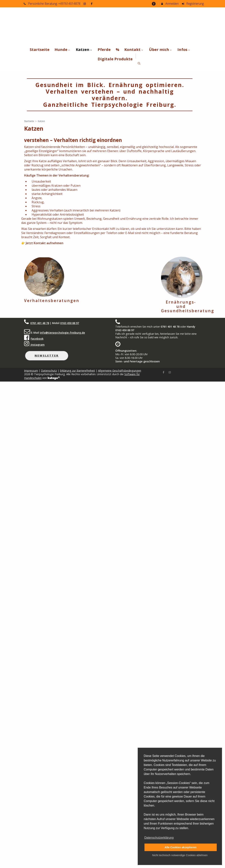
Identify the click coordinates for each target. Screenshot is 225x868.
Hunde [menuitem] (63, 50)
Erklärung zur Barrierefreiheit (77, 371)
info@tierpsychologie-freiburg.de (62, 333)
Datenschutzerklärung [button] (159, 838)
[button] (139, 63)
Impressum (31, 371)
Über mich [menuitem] (161, 50)
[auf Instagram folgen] (85, 4)
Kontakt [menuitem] (134, 50)
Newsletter (47, 356)
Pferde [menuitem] (104, 50)
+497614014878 (69, 4)
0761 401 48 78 (40, 323)
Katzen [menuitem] (84, 50)
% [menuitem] (117, 50)
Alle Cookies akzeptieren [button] (181, 847)
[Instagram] (170, 372)
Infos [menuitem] (184, 50)
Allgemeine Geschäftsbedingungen (120, 371)
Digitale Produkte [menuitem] (115, 59)
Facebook (37, 339)
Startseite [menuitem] (40, 50)
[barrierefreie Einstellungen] (154, 4)
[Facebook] (164, 372)
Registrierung (193, 4)
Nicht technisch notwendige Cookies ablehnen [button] (180, 855)
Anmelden (170, 4)
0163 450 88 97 (70, 323)
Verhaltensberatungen (52, 301)
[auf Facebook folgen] (92, 4)
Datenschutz (49, 371)
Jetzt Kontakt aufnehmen (45, 243)
